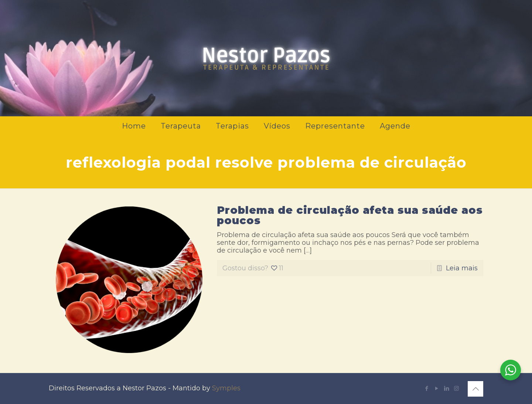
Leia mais (462, 268)
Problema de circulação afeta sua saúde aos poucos (350, 215)
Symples (226, 388)
